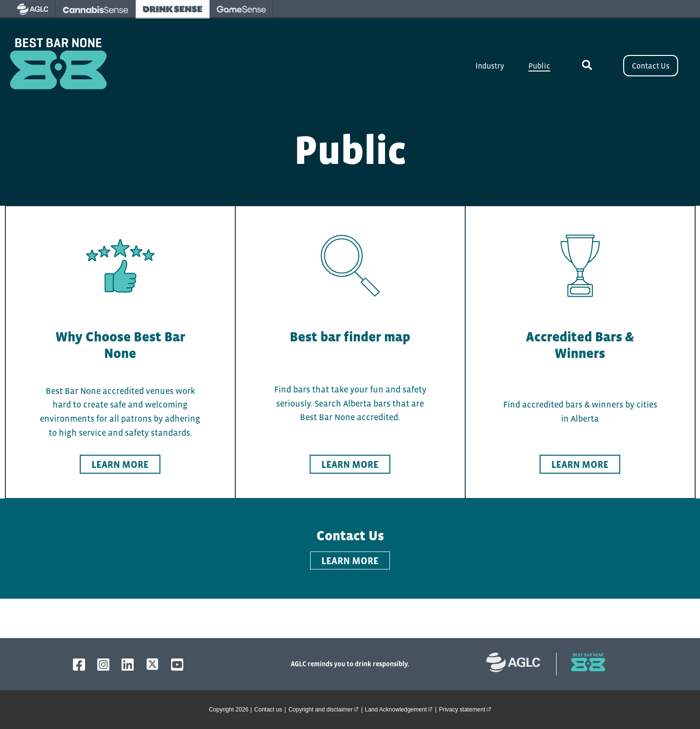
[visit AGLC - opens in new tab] (33, 9)
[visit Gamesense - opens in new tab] (241, 9)
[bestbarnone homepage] (583, 664)
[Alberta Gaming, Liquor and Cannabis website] (518, 664)
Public (539, 66)
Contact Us (651, 66)
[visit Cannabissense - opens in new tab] (96, 9)
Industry (490, 66)
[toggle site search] (587, 66)
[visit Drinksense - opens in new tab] (173, 9)
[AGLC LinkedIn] (128, 665)
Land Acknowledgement (400, 709)
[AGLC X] (152, 664)
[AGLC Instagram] (103, 665)
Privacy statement (466, 709)
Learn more (120, 464)
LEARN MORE (350, 561)
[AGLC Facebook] (79, 665)
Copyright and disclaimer (325, 709)
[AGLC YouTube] (177, 665)
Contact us (268, 710)
